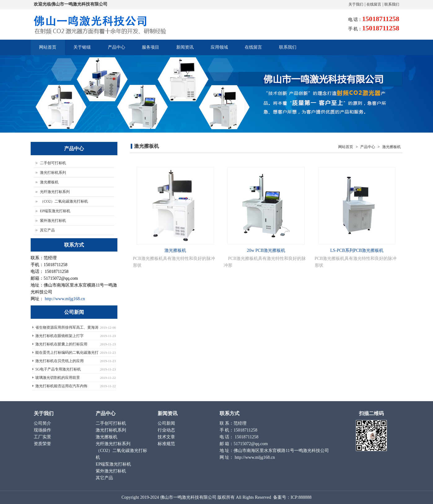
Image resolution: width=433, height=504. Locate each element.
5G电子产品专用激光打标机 (58, 369)
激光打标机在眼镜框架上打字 (59, 336)
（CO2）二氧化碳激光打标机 (64, 201)
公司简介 (43, 423)
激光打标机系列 (53, 173)
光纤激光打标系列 (55, 192)
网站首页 (48, 47)
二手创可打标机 (53, 163)
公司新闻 (167, 423)
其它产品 (47, 230)
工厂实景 (43, 437)
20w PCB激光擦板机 (266, 250)
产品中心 (117, 50)
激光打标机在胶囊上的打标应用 (61, 344)
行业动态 (167, 430)
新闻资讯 (186, 50)
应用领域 (221, 50)
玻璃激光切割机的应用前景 (58, 378)
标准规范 (167, 444)
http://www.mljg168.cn (65, 299)
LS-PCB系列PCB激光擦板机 (357, 250)
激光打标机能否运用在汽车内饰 (61, 386)
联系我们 (392, 4)
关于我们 (356, 4)
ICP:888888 (301, 497)
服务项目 (151, 50)
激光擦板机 (391, 147)
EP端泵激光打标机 (55, 211)
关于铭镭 (82, 50)
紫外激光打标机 (53, 221)
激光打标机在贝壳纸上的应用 (59, 361)
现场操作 (43, 430)
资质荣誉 (43, 444)
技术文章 (167, 437)
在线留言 (374, 4)
